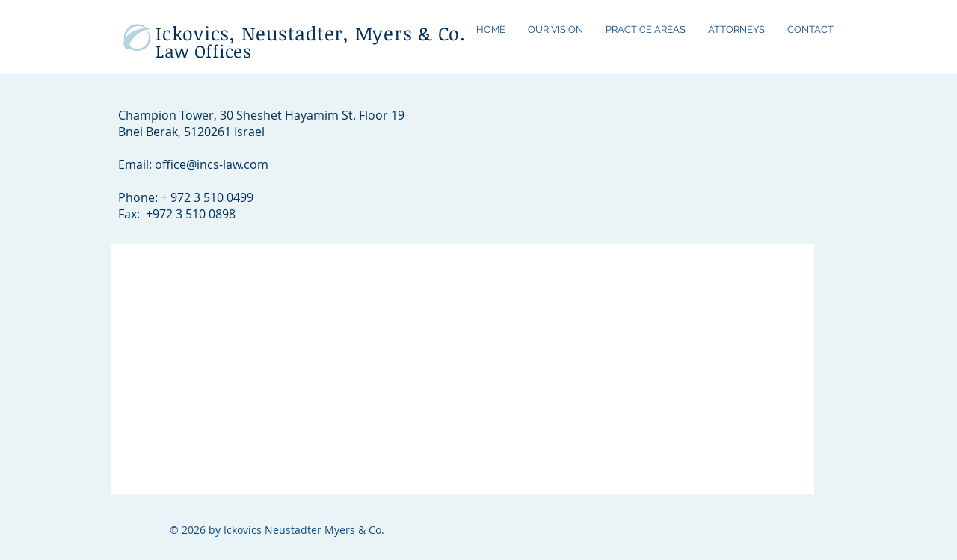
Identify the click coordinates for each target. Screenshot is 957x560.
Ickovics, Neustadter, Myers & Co (308, 33)
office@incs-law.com (212, 164)
